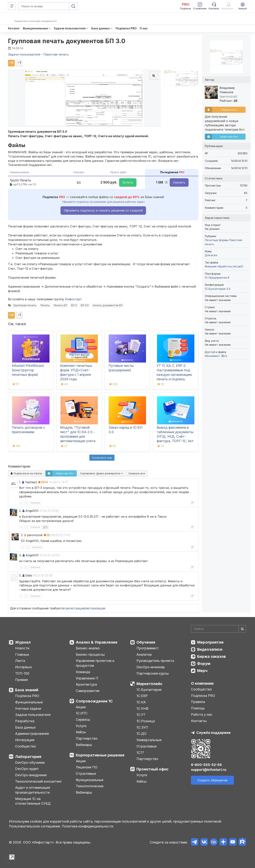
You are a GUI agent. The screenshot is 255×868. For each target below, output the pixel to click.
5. (20, 575)
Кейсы (81, 732)
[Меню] (12, 6)
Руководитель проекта (155, 661)
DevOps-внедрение (31, 775)
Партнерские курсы (153, 673)
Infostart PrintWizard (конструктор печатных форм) (28, 370)
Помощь (198, 708)
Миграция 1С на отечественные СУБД (33, 801)
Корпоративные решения (100, 755)
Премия (21, 680)
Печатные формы (217, 240)
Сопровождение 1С (94, 701)
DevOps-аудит (27, 769)
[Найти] (242, 629)
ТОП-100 (22, 673)
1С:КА (141, 702)
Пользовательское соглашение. (35, 826)
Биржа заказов (212, 656)
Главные (22, 655)
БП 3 (74, 305)
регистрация (75, 608)
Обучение (146, 642)
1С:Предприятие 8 (217, 278)
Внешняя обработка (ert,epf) (224, 266)
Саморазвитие (88, 691)
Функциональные (29, 702)
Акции (81, 707)
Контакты (199, 721)
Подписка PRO (27, 696)
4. (20, 555)
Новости (22, 648)
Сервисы (83, 720)
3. (22, 535)
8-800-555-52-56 (206, 765)
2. (20, 511)
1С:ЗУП (142, 727)
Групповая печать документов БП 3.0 (67, 41)
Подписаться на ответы (26, 473)
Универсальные (149, 740)
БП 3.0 (85, 305)
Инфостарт (73, 299)
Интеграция (25, 740)
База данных (25, 727)
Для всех (211, 255)
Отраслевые (86, 774)
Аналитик (144, 655)
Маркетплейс (149, 684)
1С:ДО (142, 734)
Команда (83, 672)
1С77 (140, 753)
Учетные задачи (28, 709)
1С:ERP (142, 696)
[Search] (219, 629)
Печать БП (60, 305)
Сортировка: (101, 473)
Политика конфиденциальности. (88, 826)
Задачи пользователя (33, 715)
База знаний (27, 690)
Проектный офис (153, 769)
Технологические (90, 786)
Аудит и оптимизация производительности (33, 790)
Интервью (24, 667)
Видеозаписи (210, 649)
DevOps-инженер (151, 667)
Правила (198, 702)
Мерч (202, 671)
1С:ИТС (82, 713)
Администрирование (32, 734)
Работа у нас (202, 714)
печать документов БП (108, 305)
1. (20, 482)
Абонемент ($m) (216, 356)
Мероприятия (210, 642)
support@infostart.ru (209, 770)
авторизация (95, 608)
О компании (202, 683)
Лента (20, 661)
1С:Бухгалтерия (149, 690)
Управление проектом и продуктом (95, 663)
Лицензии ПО (87, 767)
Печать (45, 305)
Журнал (23, 642)
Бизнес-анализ (88, 648)
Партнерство (87, 738)
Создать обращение (212, 780)
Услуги (81, 726)
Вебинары (84, 745)
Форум (204, 664)
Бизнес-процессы (90, 655)
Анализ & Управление (97, 642)
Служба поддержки (213, 733)
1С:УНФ (142, 709)
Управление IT (87, 678)
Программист (148, 648)
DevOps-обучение (30, 763)
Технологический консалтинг (38, 781)
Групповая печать (25, 305)
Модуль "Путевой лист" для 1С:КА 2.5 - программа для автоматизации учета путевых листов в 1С (78, 436)
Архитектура (86, 684)
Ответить (35, 503)
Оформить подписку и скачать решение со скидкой (103, 210)
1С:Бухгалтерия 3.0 (218, 289)
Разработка (25, 721)
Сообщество (26, 746)
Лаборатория (28, 757)
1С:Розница (146, 721)
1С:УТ (141, 715)
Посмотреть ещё (102, 458)
